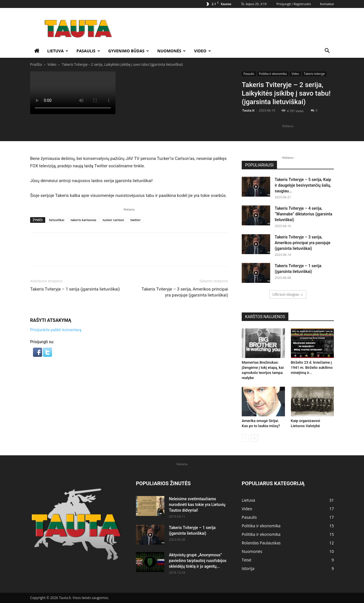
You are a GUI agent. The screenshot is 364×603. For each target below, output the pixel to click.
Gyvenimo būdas (129, 51)
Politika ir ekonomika (273, 74)
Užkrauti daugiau (288, 294)
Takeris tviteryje (314, 74)
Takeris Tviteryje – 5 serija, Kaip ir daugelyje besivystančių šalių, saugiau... (303, 185)
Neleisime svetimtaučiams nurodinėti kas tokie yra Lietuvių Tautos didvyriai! (197, 505)
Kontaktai (327, 4)
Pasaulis (88, 51)
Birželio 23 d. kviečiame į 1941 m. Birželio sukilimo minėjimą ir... (312, 368)
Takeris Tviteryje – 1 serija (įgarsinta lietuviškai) (75, 289)
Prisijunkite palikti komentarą (56, 330)
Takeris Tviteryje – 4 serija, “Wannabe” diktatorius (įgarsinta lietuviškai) (303, 214)
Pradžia (36, 64)
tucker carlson (113, 220)
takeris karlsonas (83, 220)
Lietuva (58, 51)
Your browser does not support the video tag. (73, 93)
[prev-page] (245, 438)
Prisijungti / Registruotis (294, 4)
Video (202, 51)
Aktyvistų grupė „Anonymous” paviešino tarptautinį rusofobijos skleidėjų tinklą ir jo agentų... (198, 561)
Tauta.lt (248, 110)
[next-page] (254, 438)
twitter (135, 220)
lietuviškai (57, 220)
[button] (327, 51)
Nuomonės (171, 51)
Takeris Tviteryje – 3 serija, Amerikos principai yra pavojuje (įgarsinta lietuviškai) (185, 292)
